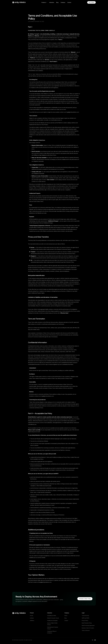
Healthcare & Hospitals (52, 621)
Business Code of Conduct (88, 628)
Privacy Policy (85, 621)
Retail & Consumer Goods (53, 618)
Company (63, 2)
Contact (69, 2)
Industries (52, 2)
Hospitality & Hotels (52, 616)
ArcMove (32, 621)
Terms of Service (86, 630)
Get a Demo (91, 2)
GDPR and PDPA (85, 618)
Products (44, 2)
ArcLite (32, 616)
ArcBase (32, 618)
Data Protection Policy (87, 623)
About (66, 616)
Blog (57, 2)
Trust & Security (85, 616)
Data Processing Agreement (88, 625)
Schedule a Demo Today (85, 599)
